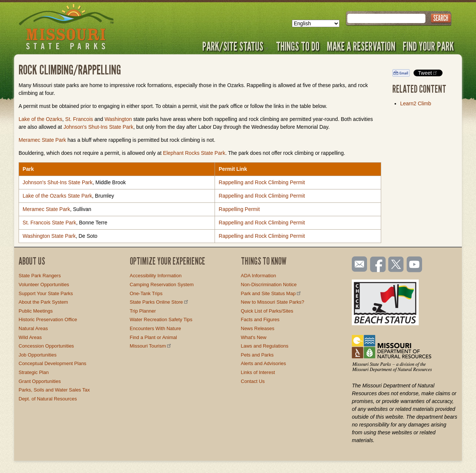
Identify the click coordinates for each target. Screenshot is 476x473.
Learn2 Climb (416, 103)
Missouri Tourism (151, 346)
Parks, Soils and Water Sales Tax (54, 390)
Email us (358, 264)
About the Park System (43, 302)
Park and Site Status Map (271, 293)
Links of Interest (258, 372)
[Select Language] (316, 23)
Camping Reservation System (162, 285)
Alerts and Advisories (263, 363)
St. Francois (79, 119)
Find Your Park (428, 46)
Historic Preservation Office (48, 319)
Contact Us (253, 381)
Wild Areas (30, 337)
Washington (118, 119)
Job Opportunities (38, 355)
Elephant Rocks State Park (194, 153)
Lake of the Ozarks (41, 119)
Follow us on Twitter (395, 265)
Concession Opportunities (46, 346)
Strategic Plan (34, 372)
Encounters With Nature (155, 328)
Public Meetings (36, 311)
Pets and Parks (257, 355)
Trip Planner (143, 311)
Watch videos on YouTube (415, 265)
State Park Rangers (40, 276)
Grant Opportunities (40, 381)
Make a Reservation (361, 46)
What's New (254, 337)
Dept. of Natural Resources (48, 399)
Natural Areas (33, 328)
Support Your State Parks (46, 293)
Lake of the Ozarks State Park (57, 196)
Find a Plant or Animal (153, 337)
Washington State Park (49, 236)
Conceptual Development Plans (52, 363)
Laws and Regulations (265, 346)
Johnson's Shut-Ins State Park (99, 127)
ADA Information (259, 276)
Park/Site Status (235, 46)
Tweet (428, 73)
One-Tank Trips (146, 293)
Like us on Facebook (378, 265)
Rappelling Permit (239, 209)
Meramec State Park (42, 140)
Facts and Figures (260, 319)
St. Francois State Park (49, 223)
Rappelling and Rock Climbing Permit (262, 182)
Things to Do (298, 46)
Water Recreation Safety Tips (161, 319)
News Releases (258, 328)
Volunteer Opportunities (44, 285)
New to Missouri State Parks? (273, 302)
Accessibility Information (156, 276)
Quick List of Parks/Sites (267, 311)
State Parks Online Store (160, 302)
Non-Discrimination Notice (269, 285)
